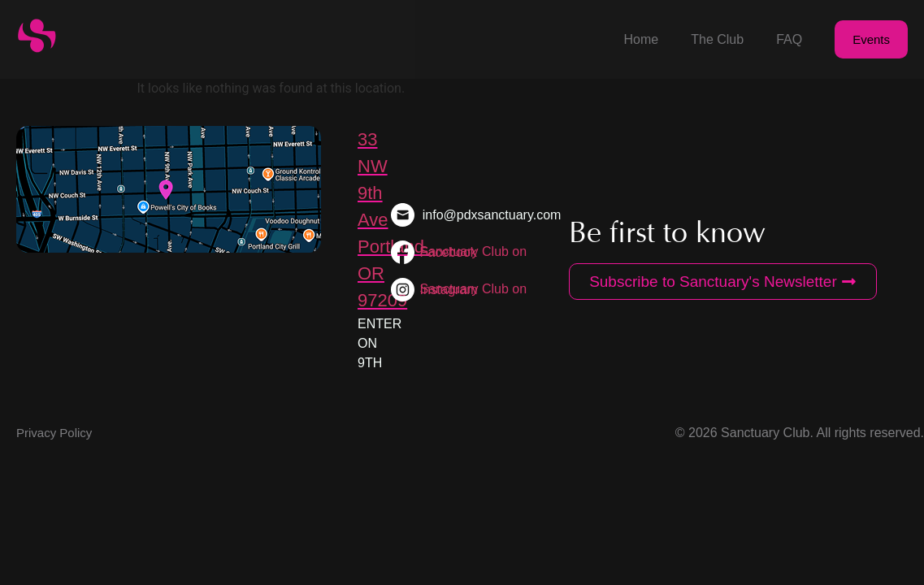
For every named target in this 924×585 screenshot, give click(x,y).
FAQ (789, 39)
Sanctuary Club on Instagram (473, 289)
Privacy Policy (54, 433)
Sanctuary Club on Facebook (474, 252)
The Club (717, 39)
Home (642, 39)
